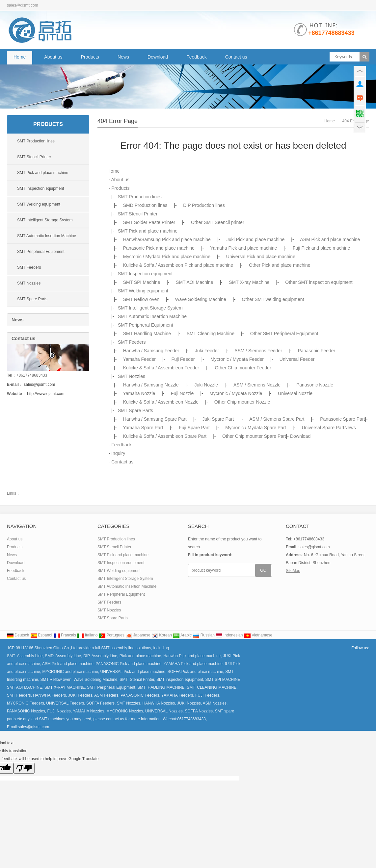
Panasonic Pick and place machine (159, 248)
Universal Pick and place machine (261, 257)
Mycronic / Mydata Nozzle (236, 393)
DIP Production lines (204, 205)
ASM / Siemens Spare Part (277, 419)
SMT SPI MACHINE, (223, 680)
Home (20, 57)
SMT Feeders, (19, 695)
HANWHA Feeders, (50, 695)
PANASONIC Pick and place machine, (130, 664)
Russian (204, 635)
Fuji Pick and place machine (321, 248)
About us (53, 57)
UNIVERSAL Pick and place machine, (134, 672)
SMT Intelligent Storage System (150, 308)
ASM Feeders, (107, 695)
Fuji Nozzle (182, 393)
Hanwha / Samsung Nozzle (151, 385)
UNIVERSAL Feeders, (65, 703)
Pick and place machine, (141, 656)
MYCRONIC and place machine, (71, 672)
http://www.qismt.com (46, 394)
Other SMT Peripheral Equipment (284, 334)
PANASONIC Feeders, (140, 695)
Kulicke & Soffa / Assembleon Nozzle (161, 402)
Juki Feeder (207, 351)
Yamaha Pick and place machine (243, 248)
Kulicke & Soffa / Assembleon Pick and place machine (178, 265)
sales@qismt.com (39, 384)
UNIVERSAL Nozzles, (164, 711)
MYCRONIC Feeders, (26, 703)
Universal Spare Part (323, 428)
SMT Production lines (140, 197)
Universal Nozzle (295, 393)
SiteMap (293, 571)
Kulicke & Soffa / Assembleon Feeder (161, 368)
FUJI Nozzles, (59, 711)
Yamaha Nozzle (139, 393)
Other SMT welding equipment (273, 299)
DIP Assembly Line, (101, 656)
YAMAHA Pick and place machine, (194, 664)
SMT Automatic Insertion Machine (152, 316)
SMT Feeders (132, 342)
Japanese (138, 635)
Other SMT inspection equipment (319, 282)
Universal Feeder (297, 359)
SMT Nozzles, (128, 703)
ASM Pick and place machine (330, 239)
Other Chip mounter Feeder (243, 368)
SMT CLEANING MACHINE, (212, 687)
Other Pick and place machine (280, 265)
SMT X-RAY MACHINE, (65, 687)
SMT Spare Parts (135, 410)
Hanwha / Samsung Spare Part (155, 419)
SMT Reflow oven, (56, 680)
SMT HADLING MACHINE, (161, 687)
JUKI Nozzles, (189, 703)
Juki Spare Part (218, 419)
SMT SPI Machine (142, 282)
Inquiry (118, 453)
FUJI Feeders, (207, 695)
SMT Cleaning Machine (211, 334)
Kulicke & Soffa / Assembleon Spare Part (165, 436)
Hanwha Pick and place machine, (193, 656)
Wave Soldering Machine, (95, 680)
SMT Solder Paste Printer (149, 222)
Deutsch (18, 635)
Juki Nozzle (206, 385)
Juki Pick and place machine (256, 239)
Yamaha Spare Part (143, 428)
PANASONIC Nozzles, (27, 711)
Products (90, 57)
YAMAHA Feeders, (177, 695)
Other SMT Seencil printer (218, 222)
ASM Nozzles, (215, 703)
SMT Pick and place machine (148, 231)
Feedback (196, 57)
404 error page (118, 121)
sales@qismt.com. (34, 727)
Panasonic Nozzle (315, 385)
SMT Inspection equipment (145, 274)
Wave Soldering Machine (201, 299)
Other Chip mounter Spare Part (254, 436)
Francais (65, 635)
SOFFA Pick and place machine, (196, 672)
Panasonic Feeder (317, 351)
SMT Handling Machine (147, 334)
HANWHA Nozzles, (159, 703)
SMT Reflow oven (141, 299)
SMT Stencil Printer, (137, 680)
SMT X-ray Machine (249, 282)
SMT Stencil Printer (138, 214)
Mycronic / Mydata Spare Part (255, 428)
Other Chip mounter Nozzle (242, 402)
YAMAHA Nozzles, (89, 711)
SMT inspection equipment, (180, 680)
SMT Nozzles (132, 376)
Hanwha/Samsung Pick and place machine (167, 239)
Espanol (41, 635)
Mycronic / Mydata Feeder (237, 359)
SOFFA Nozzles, (199, 711)
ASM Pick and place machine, (69, 664)
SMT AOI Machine (194, 282)
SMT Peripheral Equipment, (111, 687)
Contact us (236, 57)
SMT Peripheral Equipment (146, 325)
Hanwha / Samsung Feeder (151, 351)
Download (158, 57)
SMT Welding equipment (143, 291)
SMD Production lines (145, 205)
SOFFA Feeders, (101, 703)
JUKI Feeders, (81, 695)
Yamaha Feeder (139, 359)
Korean (162, 635)
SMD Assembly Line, (63, 656)
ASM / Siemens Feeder (258, 351)
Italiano (87, 635)
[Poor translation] (24, 768)
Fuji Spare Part (194, 428)
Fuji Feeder (183, 359)
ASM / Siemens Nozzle (257, 385)
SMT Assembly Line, (25, 656)
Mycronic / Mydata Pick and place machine (167, 257)
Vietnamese (258, 635)
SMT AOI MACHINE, (26, 687)
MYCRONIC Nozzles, (125, 711)
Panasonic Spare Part (342, 419)
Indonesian (229, 635)
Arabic (182, 635)
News (123, 57)
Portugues (112, 635)
